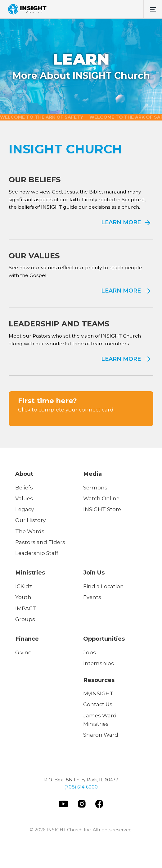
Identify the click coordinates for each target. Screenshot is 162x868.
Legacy (25, 509)
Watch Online (101, 498)
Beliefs (24, 488)
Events (92, 597)
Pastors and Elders (40, 542)
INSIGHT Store (102, 509)
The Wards (30, 531)
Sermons (95, 488)
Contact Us (98, 704)
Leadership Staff (37, 553)
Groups (25, 619)
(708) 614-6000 (81, 787)
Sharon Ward (101, 735)
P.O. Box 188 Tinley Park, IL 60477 (81, 780)
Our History (30, 520)
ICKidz (24, 586)
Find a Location (103, 586)
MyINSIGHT (98, 693)
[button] (153, 9)
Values (24, 498)
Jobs (90, 652)
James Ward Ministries (100, 720)
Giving (24, 652)
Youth (23, 597)
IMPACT (26, 608)
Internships (99, 663)
